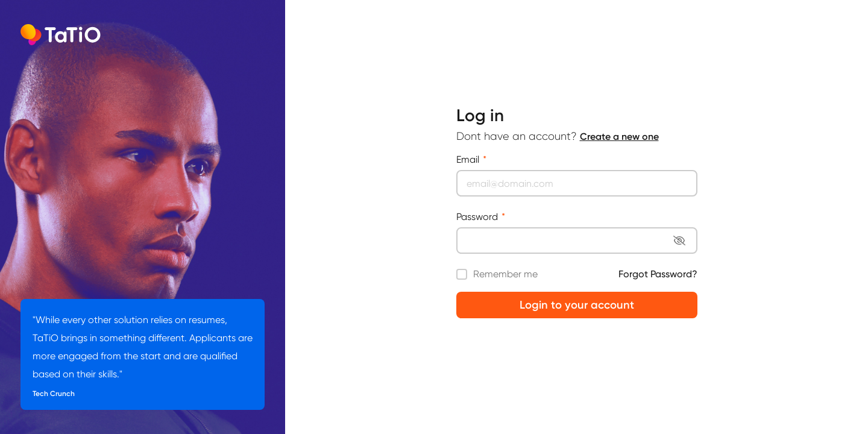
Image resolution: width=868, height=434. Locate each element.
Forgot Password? (658, 274)
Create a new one (619, 137)
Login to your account (577, 305)
